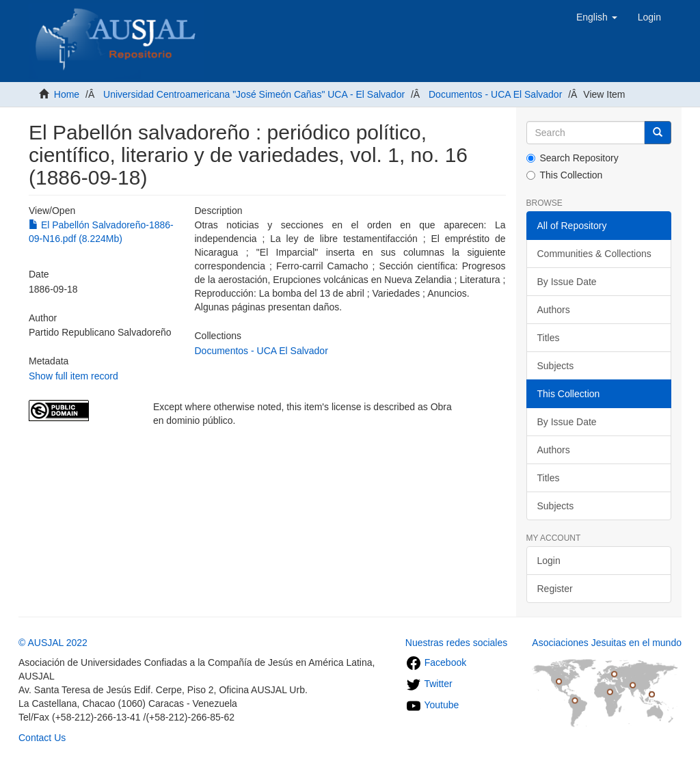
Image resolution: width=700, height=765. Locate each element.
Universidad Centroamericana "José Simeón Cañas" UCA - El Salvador (254, 94)
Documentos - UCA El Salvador (495, 94)
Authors (554, 310)
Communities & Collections (594, 254)
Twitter (429, 684)
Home (67, 94)
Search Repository (573, 158)
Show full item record (73, 376)
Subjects (556, 366)
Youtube (432, 705)
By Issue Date (567, 282)
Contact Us (42, 738)
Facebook (436, 662)
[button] (597, 17)
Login (549, 561)
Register (555, 589)
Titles (549, 338)
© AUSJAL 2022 (53, 643)
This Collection (565, 175)
